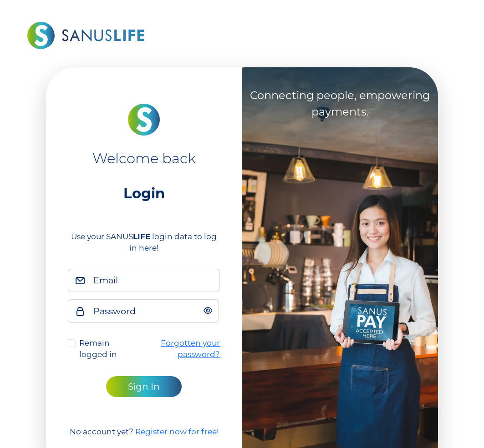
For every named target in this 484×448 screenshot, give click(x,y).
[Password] (154, 311)
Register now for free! (177, 432)
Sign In (144, 387)
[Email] (154, 281)
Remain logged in (98, 349)
